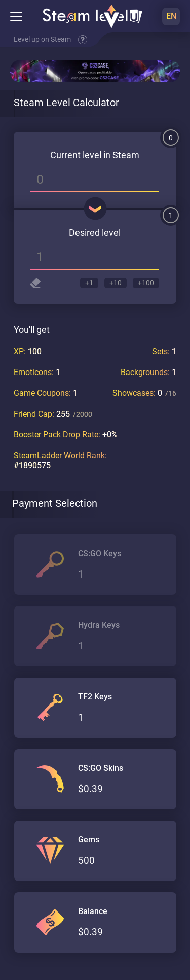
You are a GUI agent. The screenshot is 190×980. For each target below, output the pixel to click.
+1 (89, 283)
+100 (146, 283)
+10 (116, 283)
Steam (126, 155)
